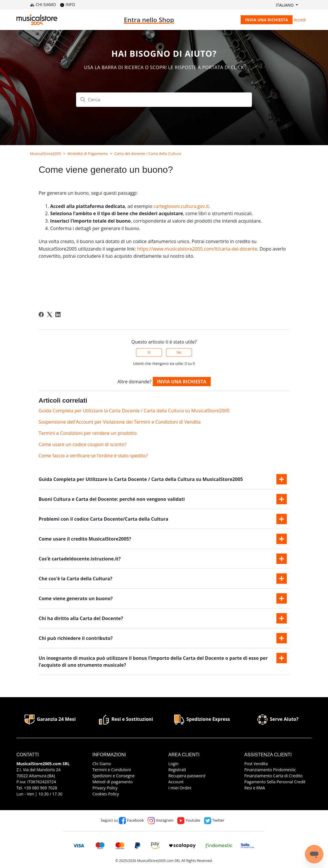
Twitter (214, 820)
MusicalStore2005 (46, 153)
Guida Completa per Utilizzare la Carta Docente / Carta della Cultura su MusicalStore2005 (134, 411)
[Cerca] (164, 100)
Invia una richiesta (267, 20)
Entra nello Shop (149, 20)
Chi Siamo (102, 764)
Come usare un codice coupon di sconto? (83, 444)
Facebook (131, 820)
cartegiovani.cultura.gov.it (181, 206)
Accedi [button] (300, 20)
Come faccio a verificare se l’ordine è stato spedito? (93, 456)
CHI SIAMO (43, 4)
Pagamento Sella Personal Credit (275, 782)
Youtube (189, 820)
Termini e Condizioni (112, 770)
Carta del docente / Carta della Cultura (148, 153)
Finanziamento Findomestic (270, 770)
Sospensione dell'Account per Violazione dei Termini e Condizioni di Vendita (120, 422)
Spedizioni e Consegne (113, 776)
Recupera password (187, 776)
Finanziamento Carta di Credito (274, 776)
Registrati (177, 770)
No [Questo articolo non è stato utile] (179, 352)
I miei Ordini (180, 788)
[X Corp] (50, 314)
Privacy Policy (105, 788)
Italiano (285, 5)
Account (176, 782)
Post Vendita (256, 764)
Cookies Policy (105, 794)
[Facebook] (41, 314)
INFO (67, 4)
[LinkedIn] (58, 314)
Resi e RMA (255, 788)
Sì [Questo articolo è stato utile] (149, 352)
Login (173, 764)
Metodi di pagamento (112, 782)
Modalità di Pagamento (88, 153)
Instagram (161, 820)
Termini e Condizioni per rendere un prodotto (88, 433)
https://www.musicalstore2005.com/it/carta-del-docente (197, 249)
